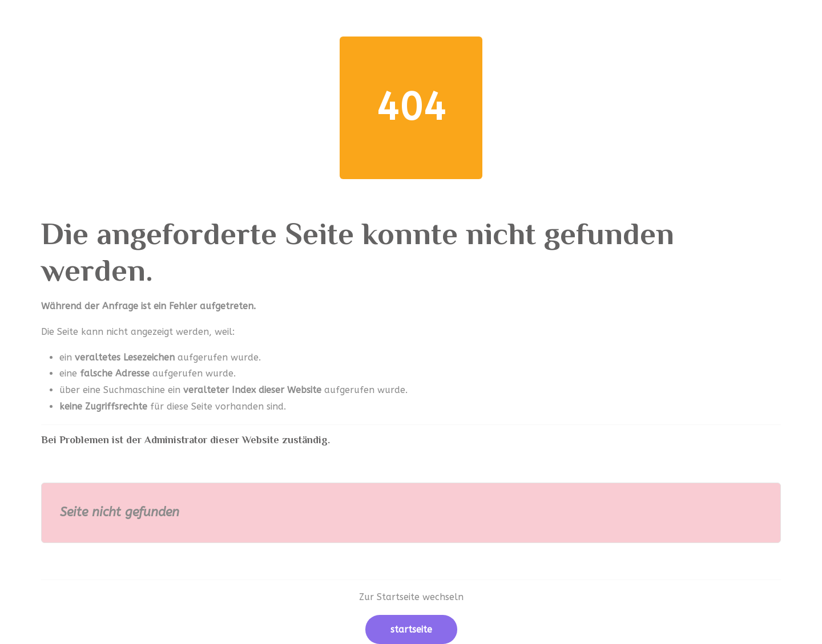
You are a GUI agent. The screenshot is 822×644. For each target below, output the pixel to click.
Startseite (411, 629)
